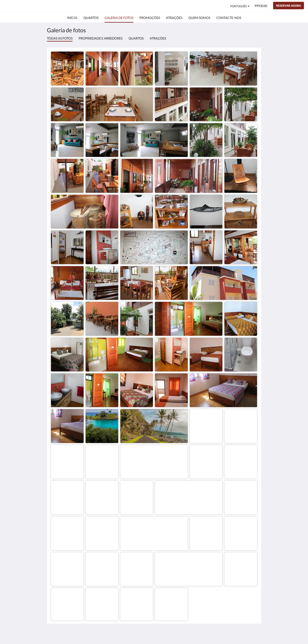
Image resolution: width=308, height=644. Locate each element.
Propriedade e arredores (101, 38)
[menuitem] (72, 18)
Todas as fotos (60, 38)
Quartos (136, 38)
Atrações (158, 38)
